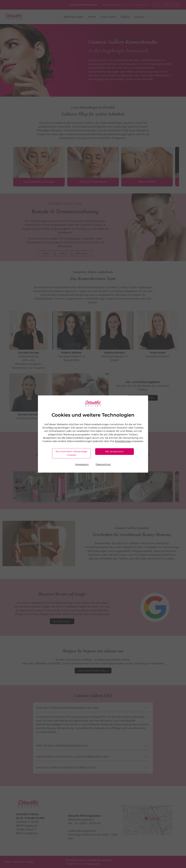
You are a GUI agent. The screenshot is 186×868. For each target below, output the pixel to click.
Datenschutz (103, 464)
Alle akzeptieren (114, 451)
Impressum (82, 464)
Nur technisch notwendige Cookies (71, 453)
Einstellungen (123, 441)
